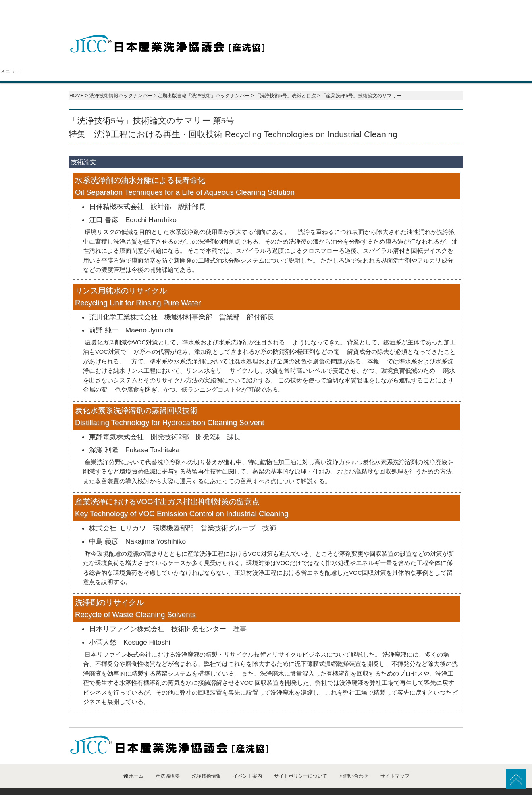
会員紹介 (229, 55)
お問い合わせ (430, 55)
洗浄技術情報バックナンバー (121, 79)
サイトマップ (395, 760)
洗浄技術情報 (295, 55)
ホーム (98, 55)
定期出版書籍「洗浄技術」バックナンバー (204, 79)
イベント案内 (363, 55)
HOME (77, 79)
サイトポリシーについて (301, 760)
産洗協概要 (161, 55)
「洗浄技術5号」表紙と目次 (286, 79)
